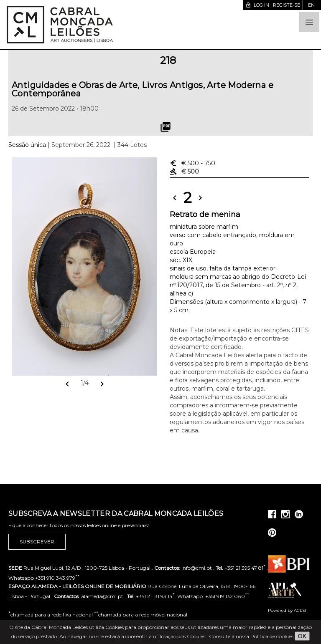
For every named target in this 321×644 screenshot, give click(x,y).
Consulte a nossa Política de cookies (251, 636)
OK (302, 636)
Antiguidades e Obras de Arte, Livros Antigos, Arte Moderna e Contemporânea (143, 89)
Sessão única (27, 145)
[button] (309, 22)
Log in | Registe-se (273, 5)
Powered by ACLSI (287, 610)
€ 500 (192, 163)
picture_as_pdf (166, 127)
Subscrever (37, 542)
